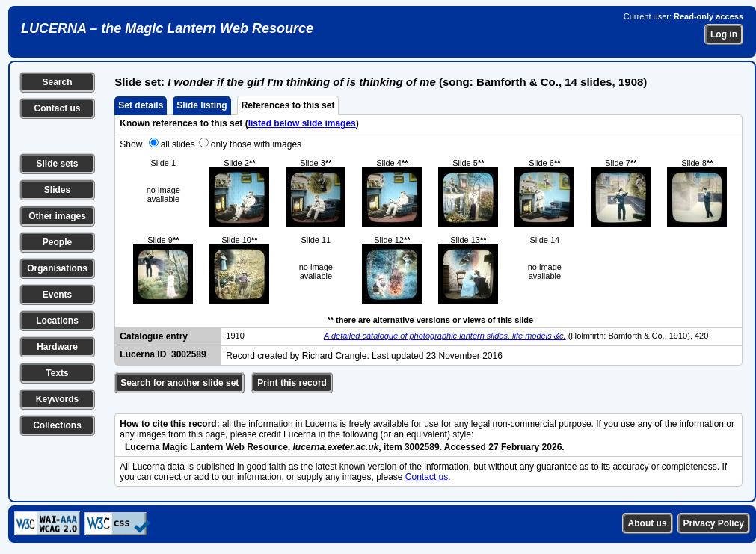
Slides (57, 190)
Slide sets (57, 164)
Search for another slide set (179, 383)
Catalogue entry (154, 336)
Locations (57, 321)
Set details (141, 105)
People (57, 242)
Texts (57, 373)
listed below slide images (302, 123)
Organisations (57, 268)
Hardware (57, 347)
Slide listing (202, 105)
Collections (57, 425)
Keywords (57, 399)
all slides (178, 144)
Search (57, 82)
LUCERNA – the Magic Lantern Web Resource (167, 28)
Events (57, 295)
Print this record (292, 383)
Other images (57, 216)
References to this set (288, 105)
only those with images (256, 144)
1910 (235, 336)
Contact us (57, 108)
